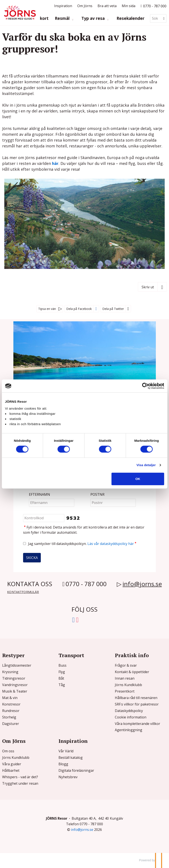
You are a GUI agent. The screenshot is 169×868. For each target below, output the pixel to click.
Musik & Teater (15, 691)
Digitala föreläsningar (76, 770)
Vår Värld (66, 751)
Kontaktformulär (23, 592)
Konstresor (11, 704)
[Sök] (155, 18)
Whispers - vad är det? (20, 777)
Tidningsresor (14, 678)
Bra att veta (107, 6)
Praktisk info (132, 655)
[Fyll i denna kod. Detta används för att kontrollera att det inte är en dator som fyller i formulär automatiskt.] (44, 518)
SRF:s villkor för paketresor (137, 704)
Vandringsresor (15, 685)
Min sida (129, 6)
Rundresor (11, 711)
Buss (62, 665)
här (55, 163)
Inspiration (63, 6)
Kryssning (10, 672)
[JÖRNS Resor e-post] (82, 830)
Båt (61, 678)
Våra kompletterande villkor (137, 724)
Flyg (62, 672)
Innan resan (125, 678)
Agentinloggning (129, 730)
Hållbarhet (11, 770)
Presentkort (125, 691)
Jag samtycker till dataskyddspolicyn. (83, 544)
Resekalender (130, 18)
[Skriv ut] (152, 287)
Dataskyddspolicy (129, 711)
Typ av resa (94, 18)
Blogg (63, 764)
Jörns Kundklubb (128, 685)
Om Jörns (85, 6)
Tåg (62, 685)
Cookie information (131, 717)
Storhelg (9, 717)
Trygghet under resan (20, 783)
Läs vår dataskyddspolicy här (111, 544)
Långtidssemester (17, 665)
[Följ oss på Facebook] (73, 619)
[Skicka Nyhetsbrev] (32, 558)
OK (138, 479)
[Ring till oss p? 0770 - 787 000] (153, 6)
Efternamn (39, 495)
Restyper (13, 655)
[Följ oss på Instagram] (77, 619)
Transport (71, 655)
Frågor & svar (126, 665)
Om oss (8, 751)
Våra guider (12, 764)
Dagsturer (11, 724)
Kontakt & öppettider (132, 672)
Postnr (97, 495)
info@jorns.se (142, 584)
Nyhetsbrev (68, 777)
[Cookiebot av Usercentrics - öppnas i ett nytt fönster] (145, 386)
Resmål (63, 18)
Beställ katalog (71, 758)
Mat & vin (10, 698)
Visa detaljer (146, 465)
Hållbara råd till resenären (136, 698)
